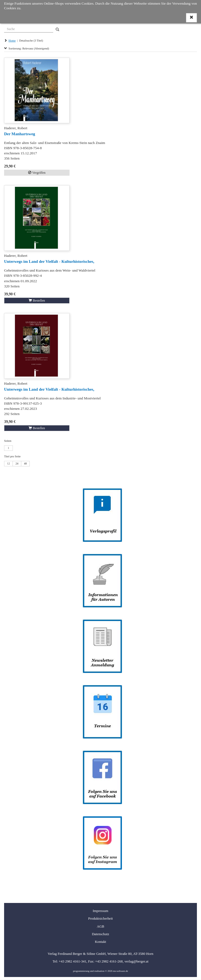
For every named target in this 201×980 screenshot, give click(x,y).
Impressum (100, 911)
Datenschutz (100, 934)
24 (17, 463)
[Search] (57, 30)
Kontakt (100, 942)
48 (25, 463)
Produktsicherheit (100, 919)
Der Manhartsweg (20, 134)
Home (12, 41)
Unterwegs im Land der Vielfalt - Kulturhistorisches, (49, 261)
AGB (100, 926)
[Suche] (29, 28)
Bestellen (37, 301)
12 (9, 463)
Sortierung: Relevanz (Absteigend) (27, 48)
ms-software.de (120, 971)
